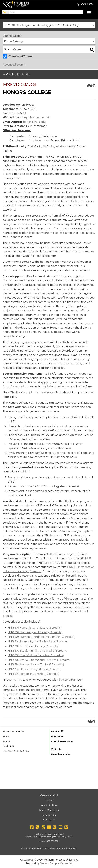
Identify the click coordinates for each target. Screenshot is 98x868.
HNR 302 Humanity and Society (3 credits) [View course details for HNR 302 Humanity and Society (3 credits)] (35, 632)
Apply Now (57, 736)
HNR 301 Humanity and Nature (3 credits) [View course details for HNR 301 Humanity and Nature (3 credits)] (35, 628)
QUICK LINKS (85, 4)
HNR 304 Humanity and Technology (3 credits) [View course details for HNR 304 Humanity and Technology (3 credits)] (38, 641)
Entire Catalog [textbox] (13, 41)
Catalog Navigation (19, 75)
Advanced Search (14, 65)
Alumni (7, 741)
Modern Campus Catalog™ (56, 863)
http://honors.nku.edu (36, 117)
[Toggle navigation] (91, 13)
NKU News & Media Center (16, 751)
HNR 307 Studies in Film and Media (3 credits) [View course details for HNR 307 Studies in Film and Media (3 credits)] (38, 651)
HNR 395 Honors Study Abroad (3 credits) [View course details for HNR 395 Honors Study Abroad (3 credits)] (35, 669)
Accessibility (49, 815)
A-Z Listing (49, 820)
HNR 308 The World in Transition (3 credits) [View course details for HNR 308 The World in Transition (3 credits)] (36, 655)
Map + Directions (49, 810)
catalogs (29, 860)
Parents (7, 736)
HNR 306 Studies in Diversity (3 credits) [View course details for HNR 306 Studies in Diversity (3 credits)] (33, 646)
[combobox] (49, 25)
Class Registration (61, 754)
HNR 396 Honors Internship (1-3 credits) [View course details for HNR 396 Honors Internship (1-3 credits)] (33, 674)
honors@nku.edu (34, 122)
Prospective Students (13, 731)
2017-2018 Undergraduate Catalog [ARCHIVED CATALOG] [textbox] (41, 25)
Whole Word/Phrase (20, 56)
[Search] (6, 12)
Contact (49, 800)
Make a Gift (57, 731)
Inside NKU (8, 746)
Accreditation (49, 805)
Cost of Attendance (62, 741)
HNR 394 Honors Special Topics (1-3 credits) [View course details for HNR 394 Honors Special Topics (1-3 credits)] (36, 665)
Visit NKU (56, 749)
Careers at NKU (49, 795)
